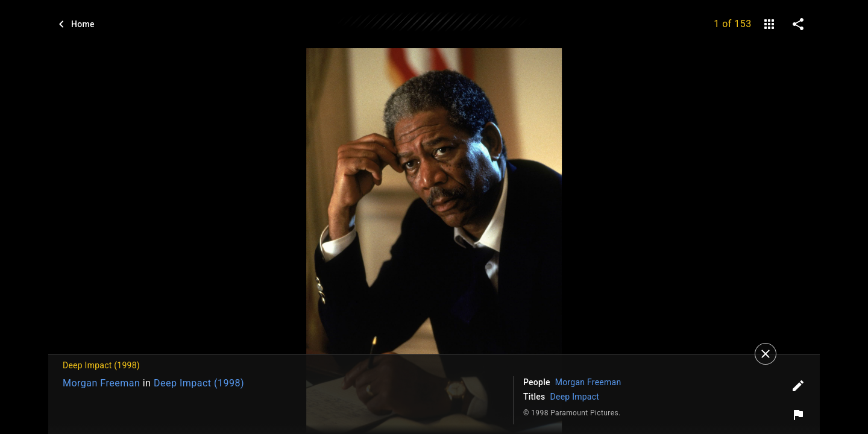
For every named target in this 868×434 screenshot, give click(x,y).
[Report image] (798, 415)
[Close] (766, 354)
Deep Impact (575, 397)
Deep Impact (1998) (199, 383)
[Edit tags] (798, 386)
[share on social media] (798, 24)
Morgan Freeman (101, 383)
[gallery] (769, 24)
